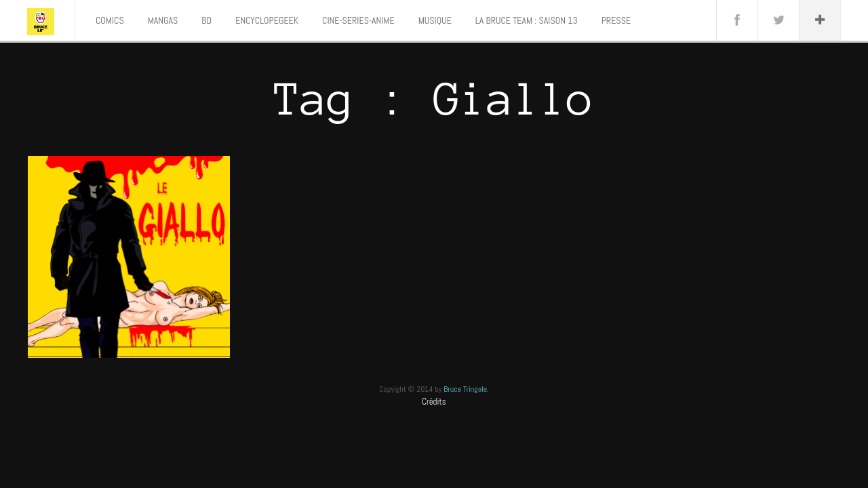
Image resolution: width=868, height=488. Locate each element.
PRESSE (616, 20)
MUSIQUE (435, 20)
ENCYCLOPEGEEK (267, 20)
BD (206, 20)
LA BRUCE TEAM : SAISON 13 (527, 20)
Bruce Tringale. (466, 389)
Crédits (434, 402)
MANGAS (163, 20)
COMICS (110, 20)
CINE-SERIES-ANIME (358, 20)
